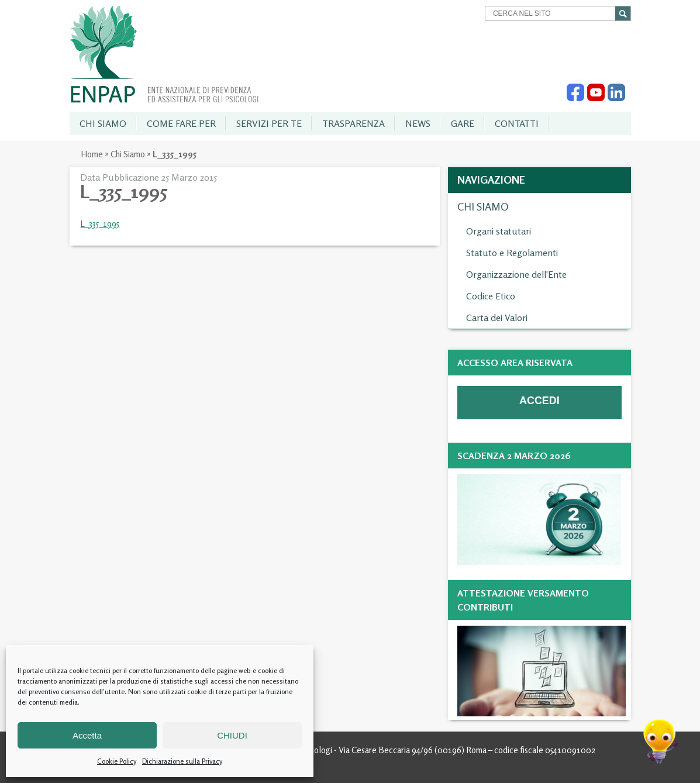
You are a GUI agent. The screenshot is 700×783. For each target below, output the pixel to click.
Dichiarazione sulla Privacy (182, 761)
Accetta (87, 735)
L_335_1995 (100, 224)
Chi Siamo (128, 154)
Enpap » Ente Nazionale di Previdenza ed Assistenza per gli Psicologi (164, 54)
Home (92, 154)
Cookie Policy (117, 761)
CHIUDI (232, 735)
